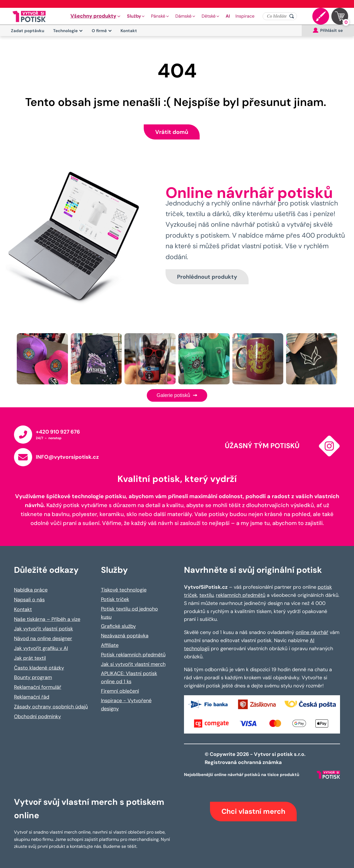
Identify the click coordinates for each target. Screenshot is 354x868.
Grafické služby (118, 626)
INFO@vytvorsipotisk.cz (67, 457)
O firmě (102, 31)
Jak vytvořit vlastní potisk (43, 629)
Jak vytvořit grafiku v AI (41, 648)
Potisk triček (115, 599)
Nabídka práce (31, 590)
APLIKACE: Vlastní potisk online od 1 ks (129, 677)
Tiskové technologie (124, 590)
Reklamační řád (32, 697)
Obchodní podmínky (37, 716)
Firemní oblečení (120, 691)
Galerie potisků (177, 395)
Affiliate (110, 645)
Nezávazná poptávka (125, 636)
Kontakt (129, 31)
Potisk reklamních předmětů (133, 655)
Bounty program (33, 677)
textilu (206, 595)
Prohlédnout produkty (207, 277)
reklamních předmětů (241, 595)
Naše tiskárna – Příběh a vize (47, 619)
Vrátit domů (172, 132)
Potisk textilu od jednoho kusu (129, 613)
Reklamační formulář (38, 687)
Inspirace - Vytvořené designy (126, 705)
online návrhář (312, 632)
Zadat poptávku (28, 31)
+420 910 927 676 (58, 432)
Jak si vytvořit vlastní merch (133, 664)
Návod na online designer (43, 638)
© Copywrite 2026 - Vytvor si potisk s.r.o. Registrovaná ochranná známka (256, 758)
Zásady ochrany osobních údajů (51, 707)
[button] (96, 16)
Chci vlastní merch (253, 811)
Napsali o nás (29, 600)
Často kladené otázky (39, 668)
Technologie (68, 31)
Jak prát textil (30, 658)
